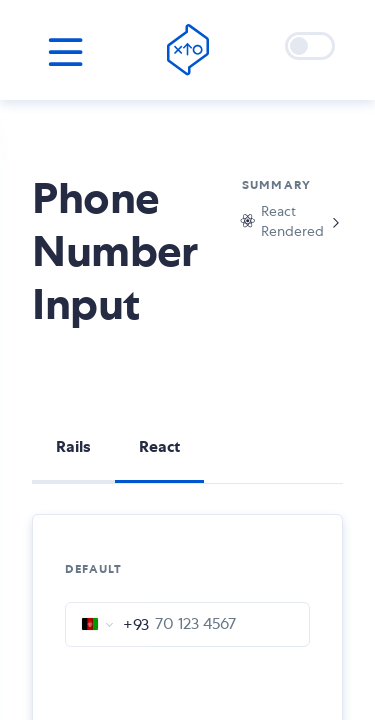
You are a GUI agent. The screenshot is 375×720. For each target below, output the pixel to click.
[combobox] (107, 624)
